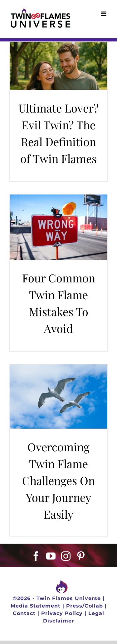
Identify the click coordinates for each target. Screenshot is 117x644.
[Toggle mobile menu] (104, 14)
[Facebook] (36, 556)
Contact (24, 613)
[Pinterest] (81, 556)
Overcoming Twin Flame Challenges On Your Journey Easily (58, 480)
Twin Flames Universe (69, 598)
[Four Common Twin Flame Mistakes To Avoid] (58, 227)
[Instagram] (66, 556)
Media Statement (36, 606)
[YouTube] (51, 556)
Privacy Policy (62, 613)
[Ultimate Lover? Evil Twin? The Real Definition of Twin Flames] (58, 66)
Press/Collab (85, 606)
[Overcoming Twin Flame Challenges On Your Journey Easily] (58, 397)
